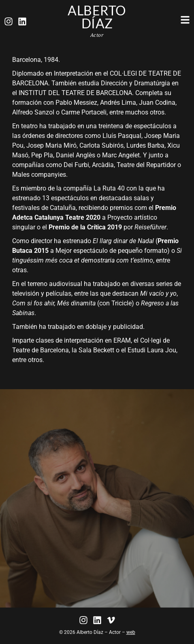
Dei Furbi (76, 165)
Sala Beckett (96, 350)
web (131, 632)
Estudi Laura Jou (152, 350)
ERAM (122, 340)
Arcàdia (103, 165)
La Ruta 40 (109, 188)
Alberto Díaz (97, 17)
